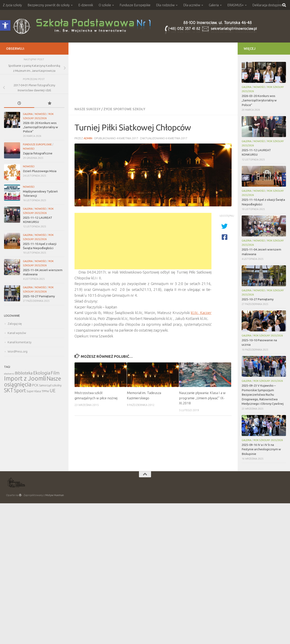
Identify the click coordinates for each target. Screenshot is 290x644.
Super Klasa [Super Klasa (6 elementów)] (34, 391)
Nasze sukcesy (88, 109)
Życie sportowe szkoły (124, 109)
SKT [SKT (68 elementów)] (9, 390)
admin (88, 138)
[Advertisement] (153, 73)
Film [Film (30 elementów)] (55, 373)
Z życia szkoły (12, 5)
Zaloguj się (15, 324)
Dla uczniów (192, 5)
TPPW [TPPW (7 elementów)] (45, 391)
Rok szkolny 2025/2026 (268, 336)
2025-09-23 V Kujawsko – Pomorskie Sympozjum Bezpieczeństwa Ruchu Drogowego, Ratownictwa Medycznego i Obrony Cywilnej (263, 395)
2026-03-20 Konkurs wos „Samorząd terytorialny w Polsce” (40, 127)
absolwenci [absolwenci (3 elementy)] (9, 374)
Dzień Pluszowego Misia (40, 171)
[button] (5, 25)
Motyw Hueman (55, 495)
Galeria (214, 5)
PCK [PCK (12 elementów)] (35, 385)
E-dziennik (86, 5)
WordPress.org (18, 351)
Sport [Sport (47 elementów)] (20, 390)
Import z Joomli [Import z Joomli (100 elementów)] (25, 378)
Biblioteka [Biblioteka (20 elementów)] (24, 373)
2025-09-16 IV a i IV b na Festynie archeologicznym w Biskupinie (261, 449)
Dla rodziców (165, 5)
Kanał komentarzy (20, 342)
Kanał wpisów (17, 333)
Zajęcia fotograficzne (38, 153)
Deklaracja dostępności (269, 5)
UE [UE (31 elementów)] (53, 391)
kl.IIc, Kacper (201, 313)
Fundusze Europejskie (135, 5)
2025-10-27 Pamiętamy (39, 296)
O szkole (105, 5)
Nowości (41, 114)
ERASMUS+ (236, 5)
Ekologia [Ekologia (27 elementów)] (42, 373)
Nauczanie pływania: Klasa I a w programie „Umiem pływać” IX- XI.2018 (202, 398)
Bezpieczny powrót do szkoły (49, 5)
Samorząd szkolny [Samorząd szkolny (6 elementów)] (50, 385)
